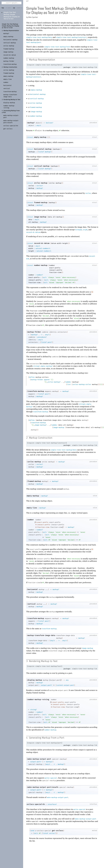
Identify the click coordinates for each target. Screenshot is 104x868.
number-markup (36, 116)
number (31, 520)
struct (30, 137)
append (47, 380)
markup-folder (34, 332)
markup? (31, 123)
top (3, 8)
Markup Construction (10, 67)
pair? (50, 342)
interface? (52, 805)
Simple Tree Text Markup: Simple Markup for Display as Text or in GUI (10, 26)
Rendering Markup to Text (12, 100)
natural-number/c (43, 249)
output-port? (47, 686)
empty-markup (36, 90)
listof (41, 152)
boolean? (50, 123)
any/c (39, 126)
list (69, 385)
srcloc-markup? (54, 382)
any (67, 680)
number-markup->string (38, 700)
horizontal (33, 590)
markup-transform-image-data (41, 636)
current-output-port (65, 686)
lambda (68, 382)
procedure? (42, 337)
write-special (51, 778)
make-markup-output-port (39, 759)
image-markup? (41, 425)
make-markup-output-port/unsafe (43, 788)
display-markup (35, 680)
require (31, 65)
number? (40, 275)
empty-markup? (47, 366)
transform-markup (36, 391)
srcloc (88, 193)
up (14, 8)
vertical (32, 604)
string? (36, 366)
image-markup (36, 112)
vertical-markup (37, 99)
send (32, 831)
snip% (85, 230)
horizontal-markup (38, 94)
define (32, 377)
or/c (45, 278)
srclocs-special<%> (36, 805)
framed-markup (36, 107)
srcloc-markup (36, 103)
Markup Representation (11, 31)
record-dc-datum (33, 232)
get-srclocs (58, 831)
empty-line (32, 508)
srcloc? (40, 186)
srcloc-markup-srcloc (82, 385)
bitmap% (78, 230)
